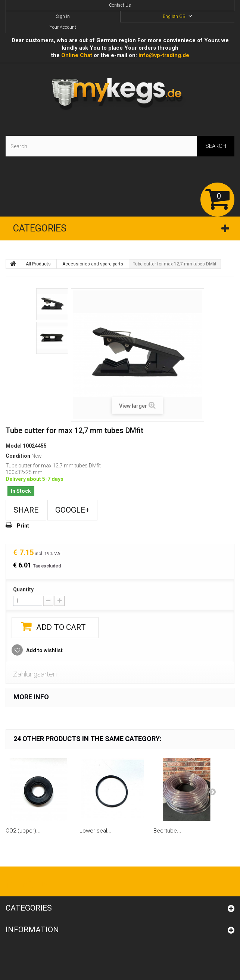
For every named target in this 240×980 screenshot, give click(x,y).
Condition (18, 456)
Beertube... (167, 831)
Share (26, 510)
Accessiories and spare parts (93, 264)
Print (23, 526)
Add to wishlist (44, 650)
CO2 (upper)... (23, 831)
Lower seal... (96, 831)
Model (14, 446)
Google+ (72, 510)
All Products (38, 264)
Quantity (23, 589)
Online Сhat (77, 55)
